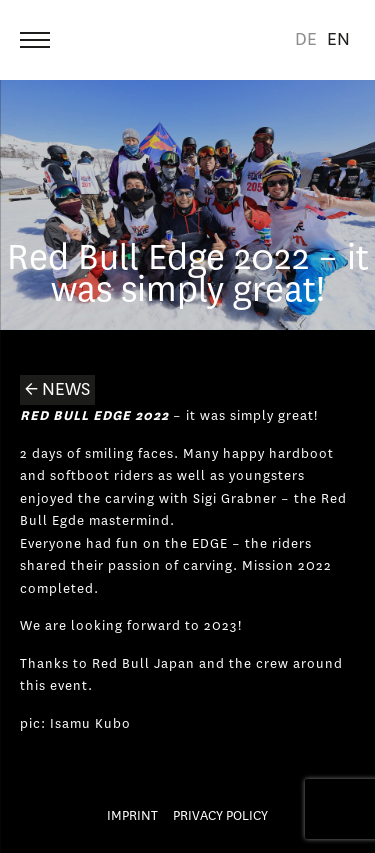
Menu (37, 31)
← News (57, 389)
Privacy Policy (220, 815)
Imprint (132, 815)
